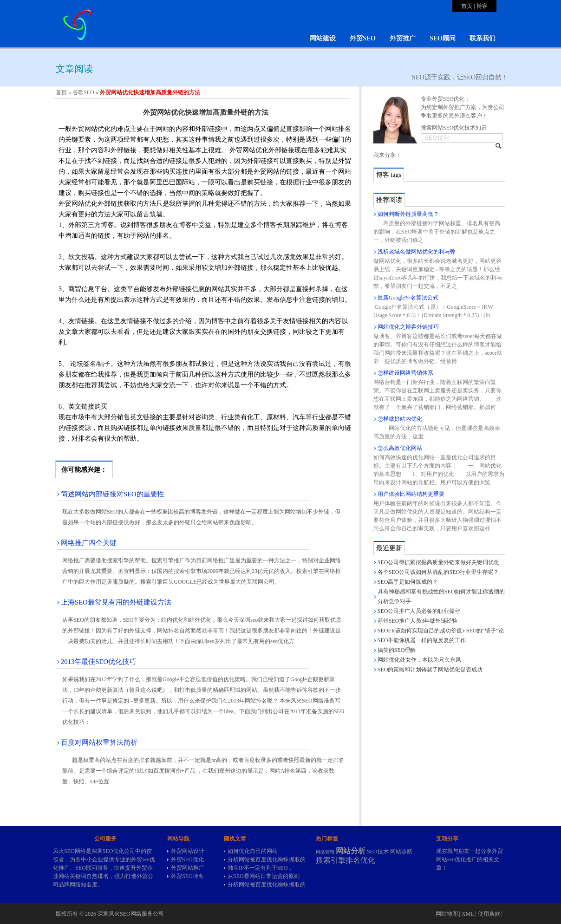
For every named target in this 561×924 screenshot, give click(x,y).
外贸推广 (403, 38)
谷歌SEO (83, 92)
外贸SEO (363, 38)
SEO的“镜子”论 (485, 631)
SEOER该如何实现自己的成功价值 (420, 631)
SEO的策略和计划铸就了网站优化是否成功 (430, 670)
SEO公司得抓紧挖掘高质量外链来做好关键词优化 (439, 562)
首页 (467, 6)
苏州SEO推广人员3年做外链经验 (418, 621)
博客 (482, 6)
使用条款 (489, 914)
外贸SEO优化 (187, 859)
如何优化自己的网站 (253, 851)
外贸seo (140, 859)
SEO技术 (378, 852)
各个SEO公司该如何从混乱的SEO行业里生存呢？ (438, 572)
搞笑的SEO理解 (397, 650)
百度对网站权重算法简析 (99, 742)
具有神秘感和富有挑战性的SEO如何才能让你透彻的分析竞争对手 (441, 596)
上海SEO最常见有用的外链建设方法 (116, 602)
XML (468, 914)
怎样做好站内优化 (400, 419)
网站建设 (323, 38)
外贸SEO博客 (187, 876)
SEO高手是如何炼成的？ (408, 582)
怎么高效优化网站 (400, 448)
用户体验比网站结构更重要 (411, 494)
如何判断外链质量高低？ (408, 214)
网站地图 (447, 914)
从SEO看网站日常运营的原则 (264, 876)
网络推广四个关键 (89, 543)
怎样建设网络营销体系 (405, 373)
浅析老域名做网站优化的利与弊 (417, 252)
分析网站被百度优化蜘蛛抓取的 (267, 859)
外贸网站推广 (188, 868)
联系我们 (483, 38)
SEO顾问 (443, 38)
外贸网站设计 (188, 851)
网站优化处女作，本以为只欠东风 (419, 660)
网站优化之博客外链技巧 (408, 327)
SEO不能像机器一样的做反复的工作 (422, 640)
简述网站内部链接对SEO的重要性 (113, 494)
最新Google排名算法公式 (408, 298)
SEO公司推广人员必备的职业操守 (419, 611)
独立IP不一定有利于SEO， (260, 868)
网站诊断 (401, 852)
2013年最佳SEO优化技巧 (98, 662)
